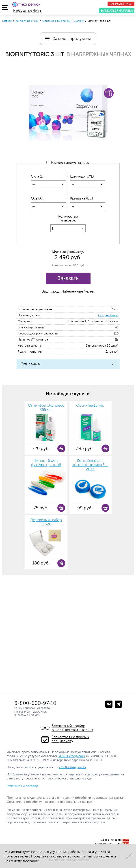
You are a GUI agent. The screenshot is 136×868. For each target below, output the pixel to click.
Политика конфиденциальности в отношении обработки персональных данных (66, 798)
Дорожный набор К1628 (46, 522)
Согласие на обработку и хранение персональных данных (50, 802)
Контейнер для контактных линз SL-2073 (90, 465)
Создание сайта (111, 840)
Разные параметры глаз (68, 163)
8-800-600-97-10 (35, 703)
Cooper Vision (108, 315)
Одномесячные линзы (56, 21)
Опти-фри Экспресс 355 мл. (46, 408)
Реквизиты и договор (22, 786)
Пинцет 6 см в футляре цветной (46, 463)
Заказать (68, 278)
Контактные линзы (27, 21)
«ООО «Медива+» (72, 756)
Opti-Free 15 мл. (90, 406)
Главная (7, 21)
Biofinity (79, 21)
